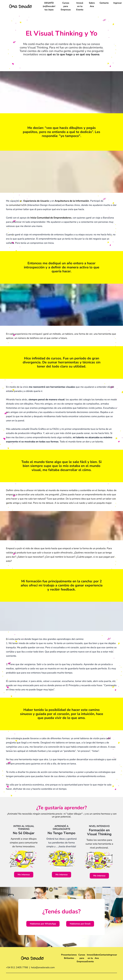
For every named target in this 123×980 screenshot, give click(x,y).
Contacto (104, 3)
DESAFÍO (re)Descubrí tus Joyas (49, 6)
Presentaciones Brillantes (69, 956)
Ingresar (118, 3)
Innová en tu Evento (80, 6)
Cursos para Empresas (66, 6)
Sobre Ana (92, 5)
